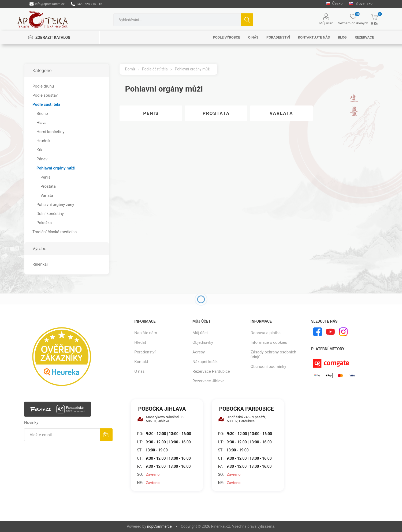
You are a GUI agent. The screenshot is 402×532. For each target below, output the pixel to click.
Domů (130, 69)
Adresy (199, 352)
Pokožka (44, 223)
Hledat (247, 20)
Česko (334, 3)
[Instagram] (343, 332)
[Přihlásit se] (62, 435)
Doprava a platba (266, 333)
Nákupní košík (205, 362)
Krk (39, 150)
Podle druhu (43, 86)
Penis (151, 113)
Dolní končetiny (50, 214)
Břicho (42, 114)
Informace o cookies (269, 342)
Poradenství (145, 352)
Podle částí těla (46, 104)
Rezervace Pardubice (211, 371)
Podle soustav (45, 95)
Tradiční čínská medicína (55, 232)
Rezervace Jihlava (209, 381)
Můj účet (326, 23)
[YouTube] (330, 332)
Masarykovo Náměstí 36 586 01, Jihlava (160, 419)
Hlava (42, 123)
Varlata (281, 113)
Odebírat (106, 435)
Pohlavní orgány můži (56, 168)
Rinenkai (40, 264)
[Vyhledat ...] (177, 20)
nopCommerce (159, 526)
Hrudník (43, 141)
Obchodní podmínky (268, 367)
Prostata (216, 113)
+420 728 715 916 (86, 4)
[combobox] (177, 20)
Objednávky (203, 342)
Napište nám (146, 333)
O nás (139, 371)
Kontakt (141, 362)
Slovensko (361, 3)
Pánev (42, 159)
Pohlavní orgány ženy (55, 205)
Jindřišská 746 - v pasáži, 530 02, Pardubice (242, 419)
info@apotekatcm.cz (47, 4)
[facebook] (318, 332)
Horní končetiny (50, 132)
